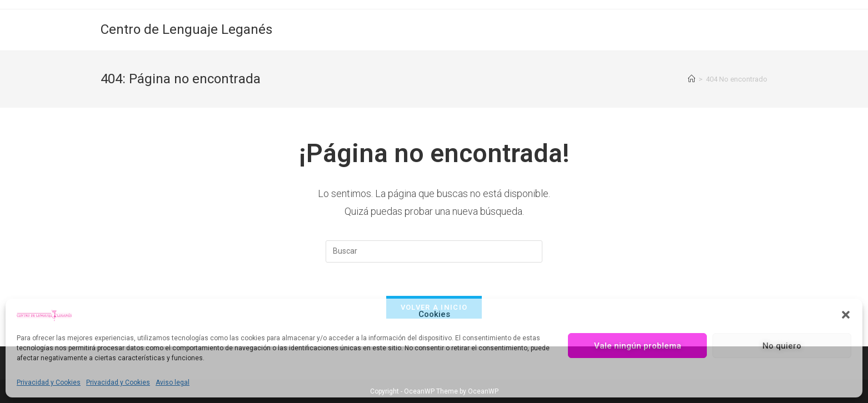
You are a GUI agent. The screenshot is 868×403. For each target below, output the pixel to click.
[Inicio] (692, 79)
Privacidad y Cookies (49, 382)
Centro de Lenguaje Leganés (186, 29)
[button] (846, 315)
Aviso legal (173, 382)
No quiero (782, 346)
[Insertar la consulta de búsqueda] (434, 251)
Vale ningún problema (638, 346)
